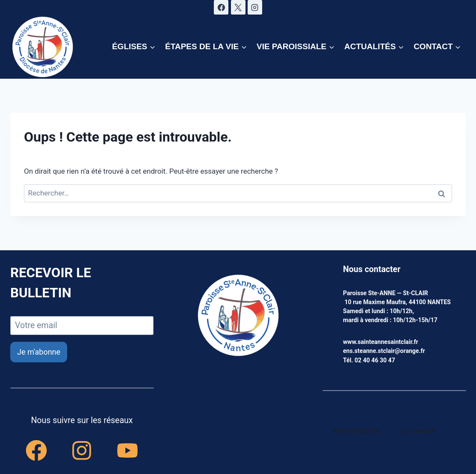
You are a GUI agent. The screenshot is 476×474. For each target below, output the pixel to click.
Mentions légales (356, 431)
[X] (238, 7)
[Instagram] (255, 7)
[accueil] (238, 316)
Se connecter (419, 431)
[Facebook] (221, 7)
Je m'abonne (39, 352)
